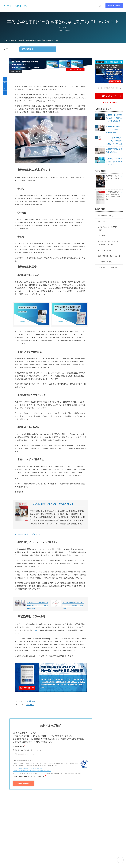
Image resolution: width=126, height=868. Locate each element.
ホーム (5, 40)
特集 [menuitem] (78, 7)
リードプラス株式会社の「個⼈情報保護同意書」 (28, 768)
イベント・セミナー (109, 103)
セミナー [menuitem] (61, 7)
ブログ (11, 40)
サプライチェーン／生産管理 (107, 229)
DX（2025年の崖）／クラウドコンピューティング (109, 243)
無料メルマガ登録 (114, 6)
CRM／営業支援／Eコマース (109, 256)
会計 (102, 221)
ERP (37, 630)
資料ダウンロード (109, 96)
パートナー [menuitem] (87, 7)
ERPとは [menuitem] (38, 7)
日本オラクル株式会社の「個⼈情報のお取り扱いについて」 (32, 771)
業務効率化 (30, 705)
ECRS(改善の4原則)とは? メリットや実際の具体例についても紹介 (114, 141)
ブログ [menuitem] (70, 7)
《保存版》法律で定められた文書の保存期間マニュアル (114, 162)
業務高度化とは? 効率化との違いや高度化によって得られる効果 (114, 118)
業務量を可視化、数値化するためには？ (114, 151)
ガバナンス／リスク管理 (108, 267)
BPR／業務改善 (19, 40)
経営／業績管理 (105, 216)
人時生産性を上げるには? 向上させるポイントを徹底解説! (114, 129)
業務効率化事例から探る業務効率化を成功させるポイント (43, 40)
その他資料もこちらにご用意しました (29, 534)
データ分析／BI (105, 262)
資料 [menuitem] (46, 7)
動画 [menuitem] (53, 7)
